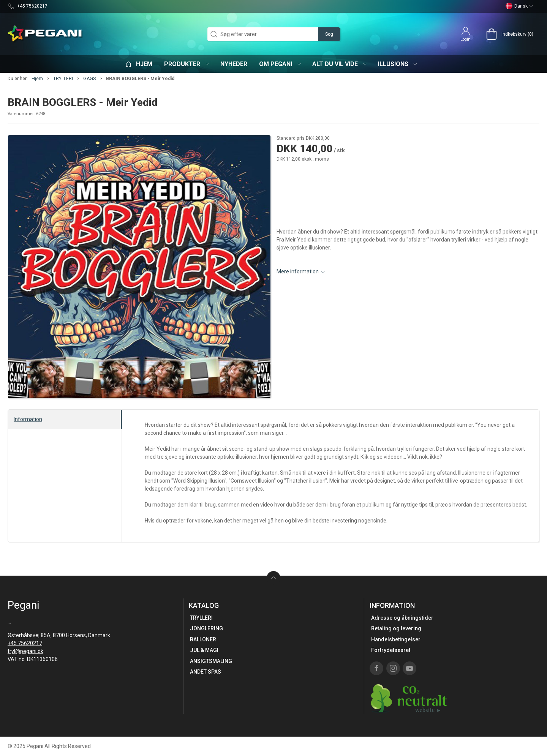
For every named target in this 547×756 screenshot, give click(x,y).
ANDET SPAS (206, 672)
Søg (329, 34)
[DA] (46, 34)
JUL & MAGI (204, 650)
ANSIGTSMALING (211, 661)
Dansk (519, 6)
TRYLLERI (63, 79)
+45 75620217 (25, 643)
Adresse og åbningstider (402, 618)
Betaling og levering (396, 628)
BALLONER (203, 639)
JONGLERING (206, 628)
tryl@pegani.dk (25, 651)
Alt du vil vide (340, 64)
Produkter (187, 64)
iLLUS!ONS (398, 64)
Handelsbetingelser (396, 639)
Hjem (37, 79)
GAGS (89, 79)
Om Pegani (281, 64)
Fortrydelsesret (391, 650)
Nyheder (234, 64)
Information (28, 419)
